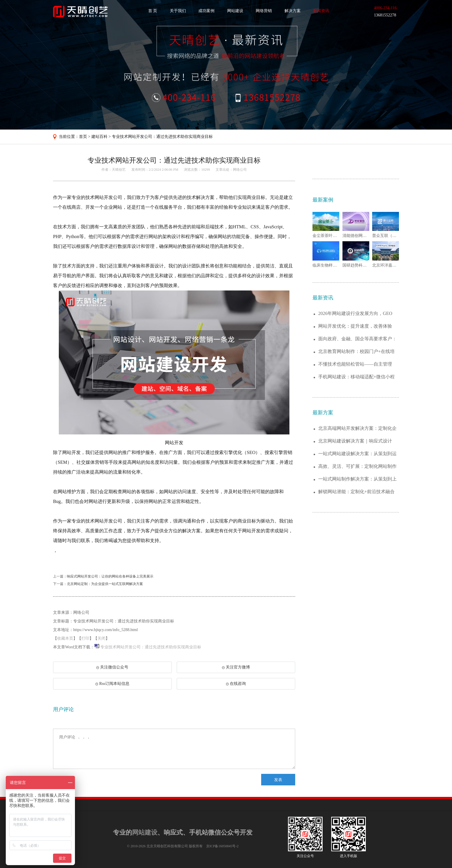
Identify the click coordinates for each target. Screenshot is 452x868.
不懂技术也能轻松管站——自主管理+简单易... (355, 364)
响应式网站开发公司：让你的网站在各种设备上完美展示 (110, 576)
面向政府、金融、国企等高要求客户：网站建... (357, 339)
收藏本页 (65, 638)
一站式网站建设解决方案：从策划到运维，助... (357, 454)
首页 (83, 137)
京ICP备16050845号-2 (222, 846)
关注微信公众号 (112, 669)
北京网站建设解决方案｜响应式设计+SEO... (355, 441)
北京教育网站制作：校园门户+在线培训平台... (356, 352)
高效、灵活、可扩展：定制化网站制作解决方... (357, 467)
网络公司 (240, 170)
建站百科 (99, 137)
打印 (85, 638)
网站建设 (235, 11)
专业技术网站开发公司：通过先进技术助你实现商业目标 (162, 137)
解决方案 (293, 11)
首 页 (153, 11)
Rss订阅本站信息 (112, 684)
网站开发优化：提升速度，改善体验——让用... (355, 326)
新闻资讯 (321, 11)
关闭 (101, 638)
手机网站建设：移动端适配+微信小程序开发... (356, 377)
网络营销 (264, 11)
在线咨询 (236, 684)
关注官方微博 (236, 667)
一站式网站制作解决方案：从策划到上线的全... (357, 479)
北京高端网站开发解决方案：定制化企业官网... (357, 429)
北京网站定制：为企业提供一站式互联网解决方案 (105, 584)
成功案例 (206, 11)
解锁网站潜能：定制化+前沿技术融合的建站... (356, 492)
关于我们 (178, 11)
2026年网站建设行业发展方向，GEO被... (355, 314)
